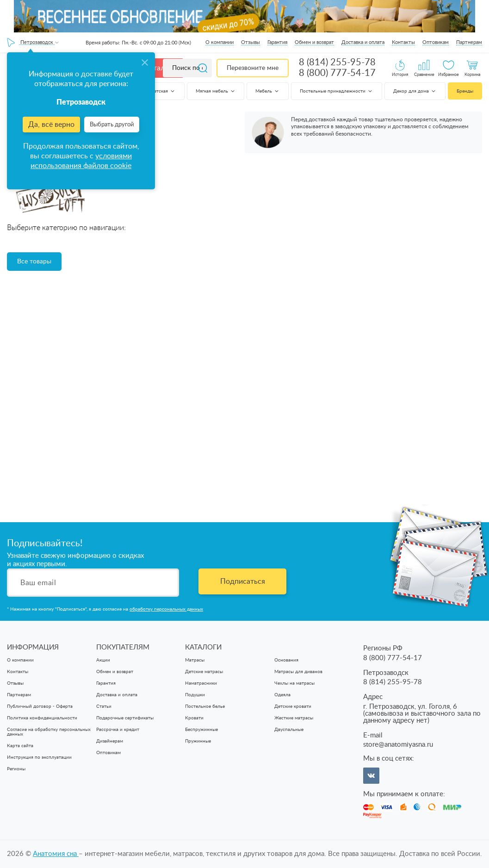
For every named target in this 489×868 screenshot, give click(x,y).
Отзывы (251, 42)
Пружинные (198, 741)
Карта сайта (20, 746)
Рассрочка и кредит (118, 730)
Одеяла (282, 695)
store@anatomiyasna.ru (398, 745)
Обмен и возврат (314, 42)
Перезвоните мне (253, 68)
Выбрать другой (112, 125)
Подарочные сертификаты (125, 718)
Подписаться (243, 581)
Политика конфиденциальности (42, 718)
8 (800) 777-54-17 (337, 73)
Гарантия (277, 42)
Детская (163, 91)
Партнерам (469, 42)
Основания (286, 660)
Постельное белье (205, 706)
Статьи (104, 706)
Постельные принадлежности (337, 91)
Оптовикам (436, 42)
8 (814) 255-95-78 (337, 62)
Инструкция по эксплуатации (39, 757)
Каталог (158, 68)
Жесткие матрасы (294, 718)
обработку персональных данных (166, 609)
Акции (103, 660)
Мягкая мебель (216, 91)
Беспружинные (201, 730)
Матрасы (195, 660)
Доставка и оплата (363, 42)
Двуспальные (289, 730)
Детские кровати (293, 706)
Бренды (465, 91)
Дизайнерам (110, 741)
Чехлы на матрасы (294, 683)
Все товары (34, 262)
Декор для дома (415, 91)
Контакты (403, 42)
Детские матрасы (204, 672)
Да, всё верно (51, 125)
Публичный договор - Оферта (40, 706)
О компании (220, 42)
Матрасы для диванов (298, 672)
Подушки (195, 695)
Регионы (16, 769)
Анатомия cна (56, 854)
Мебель (268, 91)
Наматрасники (201, 683)
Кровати (194, 718)
